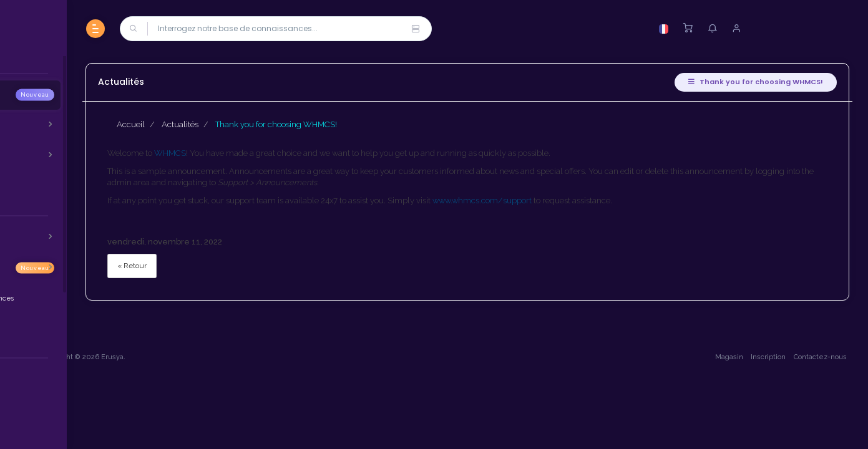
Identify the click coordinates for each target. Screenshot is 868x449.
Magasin (725, 422)
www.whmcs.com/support (584, 200)
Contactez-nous (817, 422)
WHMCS (272, 153)
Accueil (232, 124)
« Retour (234, 266)
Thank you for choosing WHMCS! (752, 82)
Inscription (765, 422)
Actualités (282, 124)
